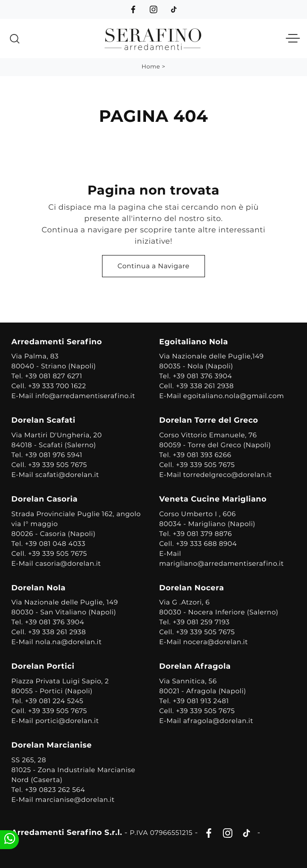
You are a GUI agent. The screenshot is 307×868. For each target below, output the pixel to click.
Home (151, 67)
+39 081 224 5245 (54, 701)
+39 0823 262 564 (55, 790)
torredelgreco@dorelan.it (228, 475)
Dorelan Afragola (195, 667)
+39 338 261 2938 (205, 386)
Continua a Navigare (153, 266)
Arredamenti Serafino (57, 342)
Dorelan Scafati (43, 421)
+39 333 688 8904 (206, 544)
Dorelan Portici (43, 667)
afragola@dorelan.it (218, 721)
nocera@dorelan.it (216, 642)
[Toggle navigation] (293, 39)
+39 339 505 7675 (57, 465)
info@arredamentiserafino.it (85, 396)
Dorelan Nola (38, 588)
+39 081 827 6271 (54, 376)
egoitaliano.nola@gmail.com (234, 396)
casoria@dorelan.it (68, 563)
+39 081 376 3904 (203, 376)
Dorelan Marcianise (51, 745)
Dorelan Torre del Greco (209, 421)
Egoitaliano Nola (194, 342)
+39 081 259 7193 (201, 622)
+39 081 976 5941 (54, 455)
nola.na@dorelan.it (69, 642)
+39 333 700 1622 (57, 386)
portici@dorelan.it (67, 721)
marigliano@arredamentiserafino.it (222, 563)
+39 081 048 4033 (55, 544)
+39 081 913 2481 (201, 701)
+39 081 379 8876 (202, 534)
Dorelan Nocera (192, 588)
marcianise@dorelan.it (75, 800)
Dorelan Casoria (44, 499)
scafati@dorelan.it (67, 475)
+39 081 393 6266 (202, 455)
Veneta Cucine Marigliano (213, 499)
